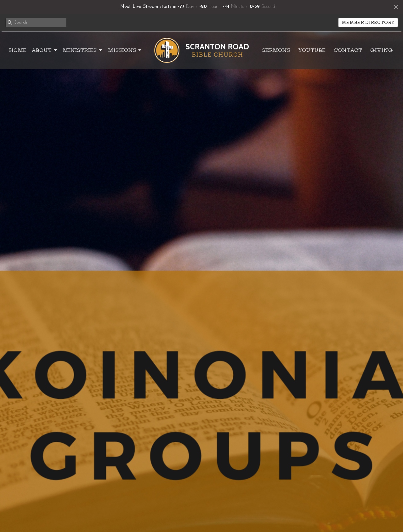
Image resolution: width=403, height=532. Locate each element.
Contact (348, 50)
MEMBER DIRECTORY (368, 22)
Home (18, 50)
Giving (381, 50)
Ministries (83, 50)
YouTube (312, 50)
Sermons (276, 50)
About (45, 50)
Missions (125, 50)
